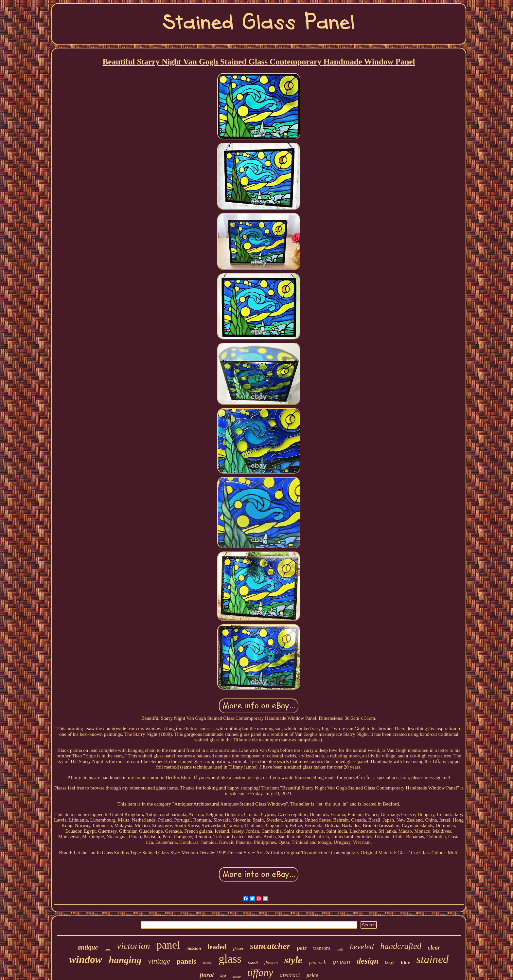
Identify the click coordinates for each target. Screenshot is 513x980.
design (368, 961)
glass (230, 959)
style (293, 960)
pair (302, 948)
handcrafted (401, 946)
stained (433, 959)
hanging (125, 960)
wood (253, 963)
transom (322, 948)
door (207, 963)
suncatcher (270, 946)
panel (168, 945)
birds (340, 949)
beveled (362, 947)
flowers (271, 963)
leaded (217, 947)
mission (194, 948)
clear (434, 948)
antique (88, 947)
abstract (290, 975)
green (341, 962)
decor (237, 977)
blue (405, 963)
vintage (159, 961)
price (312, 975)
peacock (317, 962)
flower (238, 949)
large (390, 963)
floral (207, 975)
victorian (134, 946)
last (223, 976)
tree (107, 949)
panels (186, 961)
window (86, 959)
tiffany (260, 973)
